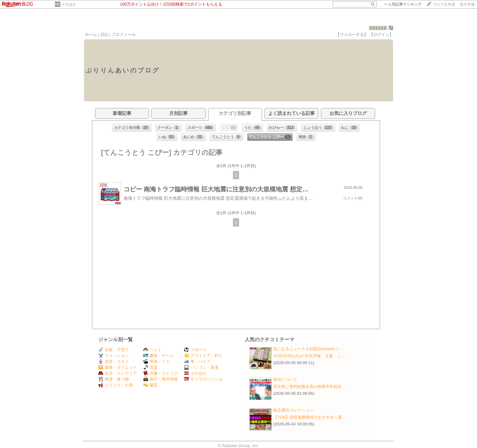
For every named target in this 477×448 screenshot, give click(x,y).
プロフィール (124, 35)
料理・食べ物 (114, 379)
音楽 (150, 367)
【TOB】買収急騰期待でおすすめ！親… (310, 417)
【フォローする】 (352, 35)
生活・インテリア (118, 373)
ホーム (91, 35)
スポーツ (195, 350)
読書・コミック (160, 373)
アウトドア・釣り (203, 356)
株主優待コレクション (293, 410)
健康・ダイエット (118, 367)
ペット (152, 350)
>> (403, 4)
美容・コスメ (114, 361)
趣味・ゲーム (158, 356)
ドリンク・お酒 (116, 385)
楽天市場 (467, 4)
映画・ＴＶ (156, 361)
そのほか (69, 4)
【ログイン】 (381, 35)
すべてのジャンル (203, 379)
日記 (104, 35)
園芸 (150, 385)
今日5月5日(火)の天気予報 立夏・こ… (309, 356)
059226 (378, 28)
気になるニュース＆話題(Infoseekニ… (308, 349)
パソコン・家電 (201, 367)
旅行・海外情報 (160, 379)
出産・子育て (114, 350)
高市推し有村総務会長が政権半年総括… (309, 387)
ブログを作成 (444, 4)
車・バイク (197, 361)
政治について (285, 379)
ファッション (114, 356)
